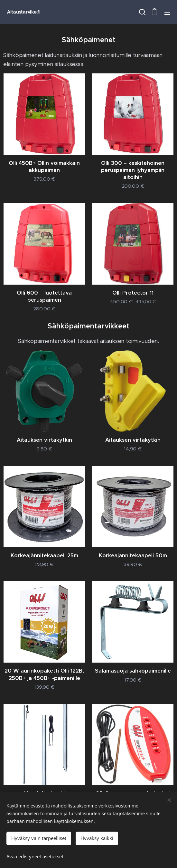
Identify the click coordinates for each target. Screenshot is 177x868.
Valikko (167, 12)
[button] (142, 12)
